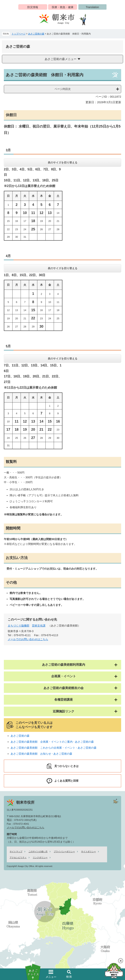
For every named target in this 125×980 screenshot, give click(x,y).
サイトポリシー (89, 851)
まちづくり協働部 (18, 626)
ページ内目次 (63, 89)
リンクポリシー (40, 857)
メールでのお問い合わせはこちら (28, 639)
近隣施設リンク (64, 711)
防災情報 (33, 7)
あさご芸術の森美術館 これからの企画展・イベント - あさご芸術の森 (54, 748)
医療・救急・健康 (63, 7)
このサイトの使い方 (38, 851)
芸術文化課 (39, 626)
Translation (92, 7)
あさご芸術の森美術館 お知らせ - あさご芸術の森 (41, 754)
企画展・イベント (64, 676)
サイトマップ (16, 851)
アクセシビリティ (18, 857)
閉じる (121, 961)
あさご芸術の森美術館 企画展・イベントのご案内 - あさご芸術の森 (52, 742)
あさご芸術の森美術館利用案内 (64, 665)
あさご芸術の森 (36, 34)
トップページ (18, 34)
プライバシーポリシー (64, 851)
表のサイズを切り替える (63, 162)
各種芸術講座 (64, 700)
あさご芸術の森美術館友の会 (64, 688)
